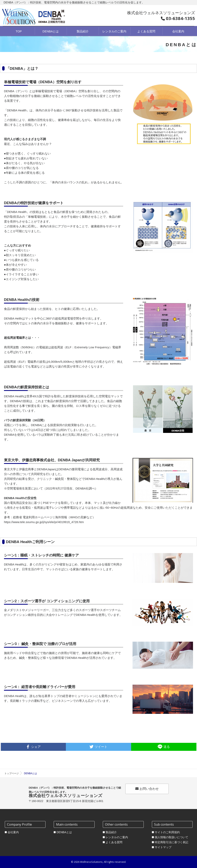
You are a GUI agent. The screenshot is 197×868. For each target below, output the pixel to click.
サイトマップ (163, 847)
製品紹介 (111, 832)
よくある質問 (114, 842)
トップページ (12, 773)
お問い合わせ (147, 789)
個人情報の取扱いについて (171, 837)
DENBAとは (64, 832)
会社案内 (13, 832)
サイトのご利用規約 (167, 832)
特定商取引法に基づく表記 (171, 842)
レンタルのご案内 (117, 837)
